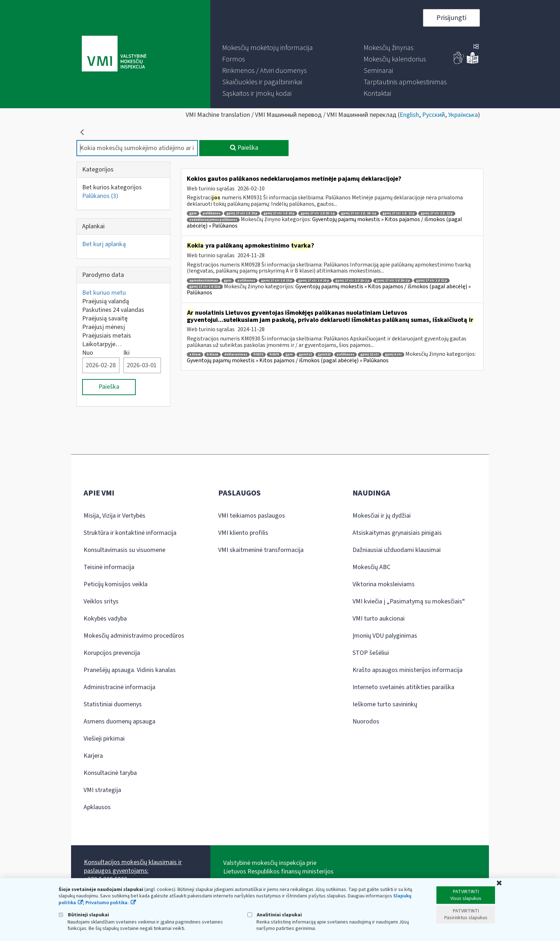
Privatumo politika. (107, 903)
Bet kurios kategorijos (112, 187)
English (409, 115)
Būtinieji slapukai (84, 915)
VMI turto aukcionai (379, 619)
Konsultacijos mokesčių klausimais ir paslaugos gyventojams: (133, 867)
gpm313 (324, 355)
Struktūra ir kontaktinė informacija (130, 533)
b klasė (212, 355)
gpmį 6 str (393, 355)
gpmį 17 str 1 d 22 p (205, 287)
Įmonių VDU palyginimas (385, 636)
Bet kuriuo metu (104, 293)
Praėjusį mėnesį (104, 327)
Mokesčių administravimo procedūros (134, 636)
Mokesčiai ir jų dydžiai (382, 516)
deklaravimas (236, 355)
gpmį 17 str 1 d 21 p (432, 281)
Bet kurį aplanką (104, 244)
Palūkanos (100, 196)
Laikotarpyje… (102, 344)
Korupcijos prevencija (112, 653)
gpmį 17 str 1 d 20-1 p (318, 213)
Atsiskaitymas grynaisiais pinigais (397, 533)
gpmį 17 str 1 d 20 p (279, 213)
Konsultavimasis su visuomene (124, 550)
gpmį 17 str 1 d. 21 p (399, 213)
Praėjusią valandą (106, 301)
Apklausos (97, 807)
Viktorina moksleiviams (384, 584)
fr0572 (258, 355)
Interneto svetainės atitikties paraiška (403, 687)
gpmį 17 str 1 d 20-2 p (393, 281)
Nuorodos (366, 721)
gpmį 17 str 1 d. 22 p (437, 213)
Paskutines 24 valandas (113, 310)
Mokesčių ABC (371, 567)
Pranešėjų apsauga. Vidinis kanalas (130, 670)
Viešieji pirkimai (104, 739)
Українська (463, 115)
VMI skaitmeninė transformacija (261, 550)
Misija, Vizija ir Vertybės (114, 516)
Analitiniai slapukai (275, 915)
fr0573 (274, 355)
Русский (434, 115)
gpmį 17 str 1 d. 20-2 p (359, 213)
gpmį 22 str (370, 355)
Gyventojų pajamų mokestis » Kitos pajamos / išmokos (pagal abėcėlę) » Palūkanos (324, 223)
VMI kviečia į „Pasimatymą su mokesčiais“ (409, 601)
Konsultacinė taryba (110, 773)
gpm (193, 213)
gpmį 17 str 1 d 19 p (242, 213)
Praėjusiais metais (107, 336)
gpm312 (305, 355)
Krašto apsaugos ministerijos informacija (407, 670)
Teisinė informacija (109, 567)
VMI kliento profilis (243, 533)
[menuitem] (267, 48)
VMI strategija (102, 790)
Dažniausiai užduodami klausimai (397, 550)
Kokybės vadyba (105, 619)
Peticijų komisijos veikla (116, 584)
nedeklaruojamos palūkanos (213, 220)
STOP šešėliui (371, 653)
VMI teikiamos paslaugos (252, 516)
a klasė (195, 355)
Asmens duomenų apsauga (119, 721)
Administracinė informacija (119, 687)
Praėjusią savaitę (105, 318)
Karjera (93, 756)
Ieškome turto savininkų (385, 704)
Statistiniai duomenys (113, 704)
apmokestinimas (204, 281)
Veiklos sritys (101, 601)
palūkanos (212, 213)
